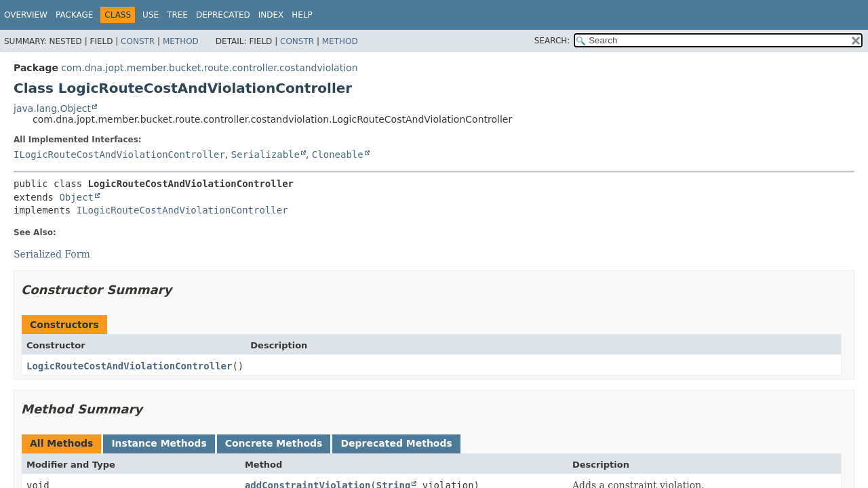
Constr (138, 41)
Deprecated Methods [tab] (396, 443)
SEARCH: (552, 41)
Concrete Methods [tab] (274, 443)
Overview (26, 15)
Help (302, 15)
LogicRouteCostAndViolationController (129, 366)
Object (76, 197)
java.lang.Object (52, 108)
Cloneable (338, 155)
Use (151, 15)
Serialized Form (52, 254)
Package (74, 15)
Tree (177, 15)
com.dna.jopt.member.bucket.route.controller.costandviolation (209, 68)
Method (181, 41)
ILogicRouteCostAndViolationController (119, 155)
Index (271, 15)
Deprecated (223, 15)
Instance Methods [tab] (159, 443)
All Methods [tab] (61, 443)
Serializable (265, 155)
